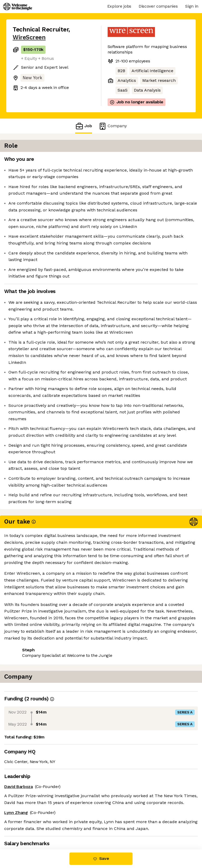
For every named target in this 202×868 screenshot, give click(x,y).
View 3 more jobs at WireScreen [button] (45, 827)
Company (113, 126)
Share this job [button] (27, 818)
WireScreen (29, 37)
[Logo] (18, 7)
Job (84, 126)
